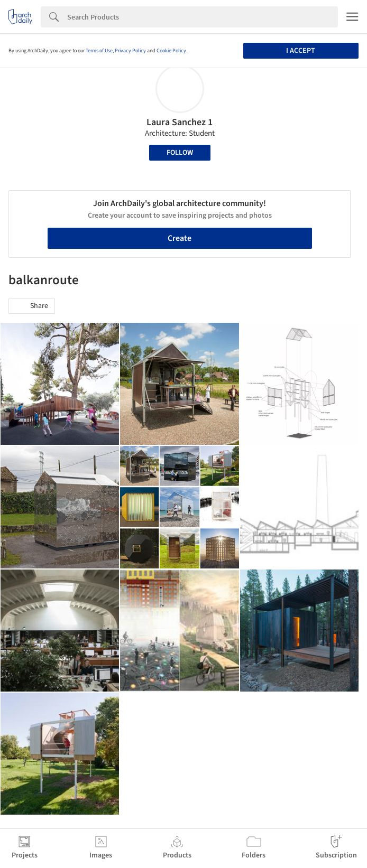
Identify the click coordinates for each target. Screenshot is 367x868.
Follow (180, 153)
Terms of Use (99, 51)
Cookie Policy (171, 51)
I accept (301, 51)
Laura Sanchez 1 (180, 122)
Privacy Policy (130, 51)
